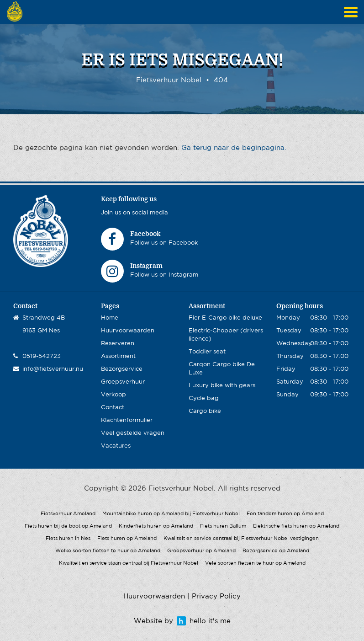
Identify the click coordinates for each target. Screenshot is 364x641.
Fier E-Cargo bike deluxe (225, 318)
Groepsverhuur (123, 382)
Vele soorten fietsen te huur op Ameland (255, 563)
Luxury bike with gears (222, 386)
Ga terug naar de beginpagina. (234, 148)
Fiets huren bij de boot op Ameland (68, 526)
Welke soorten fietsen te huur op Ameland (108, 551)
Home (110, 318)
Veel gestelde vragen (133, 433)
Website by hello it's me (182, 621)
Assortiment (118, 356)
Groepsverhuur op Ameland (201, 551)
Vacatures (116, 446)
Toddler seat (207, 352)
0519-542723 (42, 356)
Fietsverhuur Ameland (68, 514)
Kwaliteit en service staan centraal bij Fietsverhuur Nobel (129, 563)
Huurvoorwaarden (128, 331)
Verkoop (113, 395)
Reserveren (118, 344)
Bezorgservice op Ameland (276, 551)
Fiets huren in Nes (68, 539)
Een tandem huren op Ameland (285, 514)
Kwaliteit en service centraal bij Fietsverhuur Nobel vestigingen (241, 539)
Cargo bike (205, 411)
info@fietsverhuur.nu (53, 369)
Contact (113, 408)
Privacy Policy (216, 596)
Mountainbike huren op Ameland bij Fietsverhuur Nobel (171, 514)
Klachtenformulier (127, 420)
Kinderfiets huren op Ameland (156, 526)
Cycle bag (204, 398)
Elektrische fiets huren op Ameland (296, 526)
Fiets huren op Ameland (127, 539)
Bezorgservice (122, 369)
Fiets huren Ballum (223, 526)
